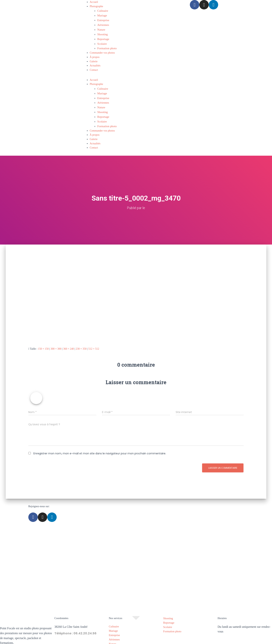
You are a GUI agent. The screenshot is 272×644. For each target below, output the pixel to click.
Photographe (96, 6)
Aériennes (103, 23)
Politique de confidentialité (149, 642)
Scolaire (102, 40)
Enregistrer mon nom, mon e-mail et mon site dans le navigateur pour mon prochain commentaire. (100, 446)
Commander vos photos (102, 49)
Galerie (94, 57)
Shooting (102, 32)
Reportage (103, 36)
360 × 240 (68, 341)
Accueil (94, 2)
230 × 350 (81, 341)
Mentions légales (121, 642)
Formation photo (106, 45)
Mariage (102, 15)
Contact (94, 66)
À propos (95, 53)
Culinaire (102, 10)
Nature (101, 28)
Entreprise (103, 19)
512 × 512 (94, 341)
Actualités (95, 62)
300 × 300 (56, 341)
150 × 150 (43, 341)
